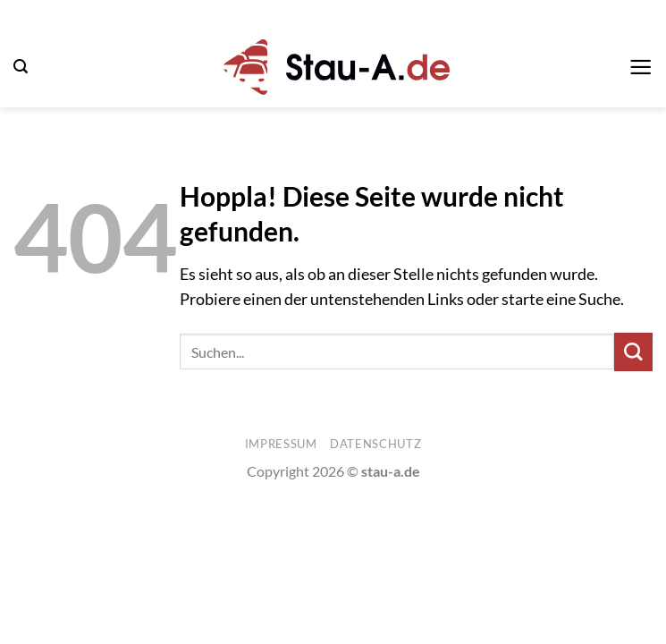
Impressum (281, 444)
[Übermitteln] (633, 352)
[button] (21, 67)
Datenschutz (375, 444)
